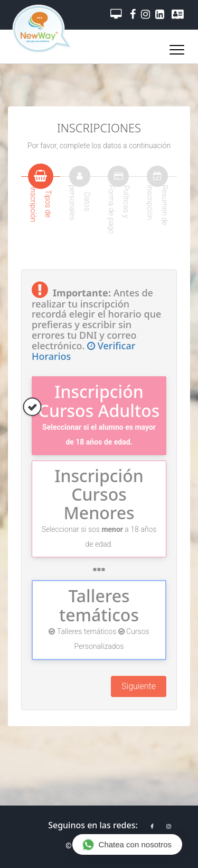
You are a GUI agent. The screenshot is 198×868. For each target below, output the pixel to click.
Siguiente (139, 686)
